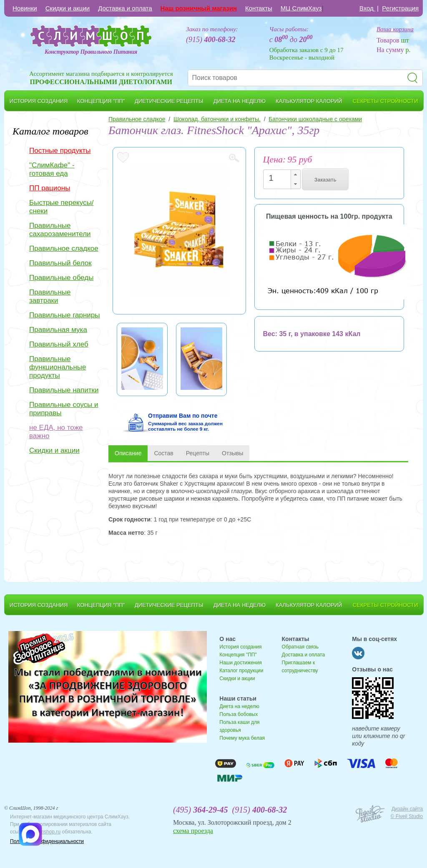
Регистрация (400, 8)
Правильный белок (60, 263)
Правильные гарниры (65, 315)
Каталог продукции (241, 671)
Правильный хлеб (59, 344)
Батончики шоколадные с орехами (315, 119)
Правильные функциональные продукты (58, 367)
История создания (240, 647)
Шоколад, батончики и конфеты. (217, 119)
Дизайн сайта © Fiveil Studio (407, 813)
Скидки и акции (68, 8)
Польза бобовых (239, 714)
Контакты (259, 8)
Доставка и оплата (125, 8)
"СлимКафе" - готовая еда (52, 169)
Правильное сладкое (64, 248)
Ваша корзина (395, 29)
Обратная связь (300, 647)
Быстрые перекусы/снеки (61, 207)
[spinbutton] (279, 178)
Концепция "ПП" (238, 655)
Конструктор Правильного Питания (91, 52)
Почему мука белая (242, 738)
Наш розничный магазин (199, 8)
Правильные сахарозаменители (60, 230)
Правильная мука (58, 330)
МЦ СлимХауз (301, 8)
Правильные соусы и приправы (64, 409)
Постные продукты (60, 151)
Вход (367, 8)
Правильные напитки (64, 390)
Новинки (25, 8)
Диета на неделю (239, 706)
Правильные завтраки (50, 296)
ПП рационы (50, 188)
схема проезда (193, 831)
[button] (295, 175)
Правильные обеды (61, 278)
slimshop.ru (48, 832)
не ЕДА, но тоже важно (56, 432)
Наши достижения (240, 663)
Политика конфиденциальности (47, 841)
